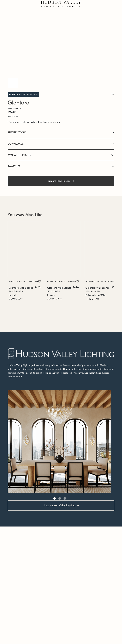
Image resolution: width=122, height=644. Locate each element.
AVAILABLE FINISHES (19, 155)
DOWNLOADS (16, 144)
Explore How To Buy (61, 181)
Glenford (19, 103)
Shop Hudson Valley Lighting (59, 506)
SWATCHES (14, 166)
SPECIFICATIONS (17, 133)
